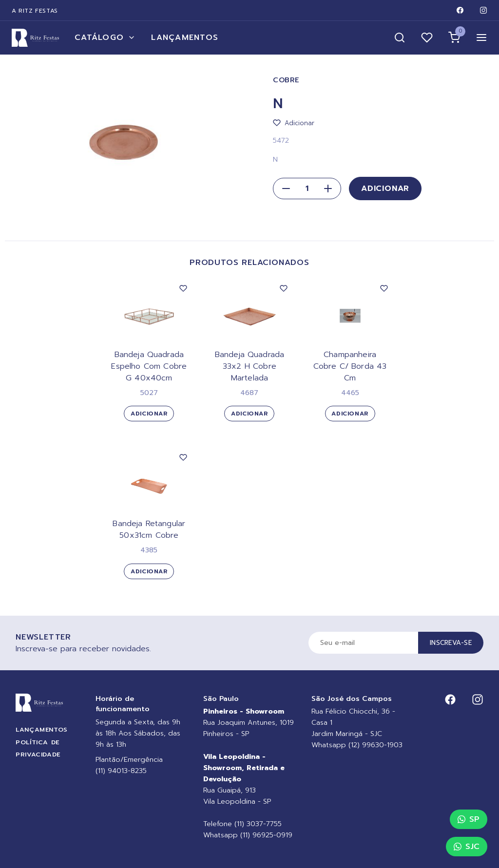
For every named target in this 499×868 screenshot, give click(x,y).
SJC (467, 847)
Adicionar (385, 189)
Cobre (286, 80)
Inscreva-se (451, 643)
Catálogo (105, 38)
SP (469, 819)
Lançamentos (185, 38)
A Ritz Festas (35, 11)
